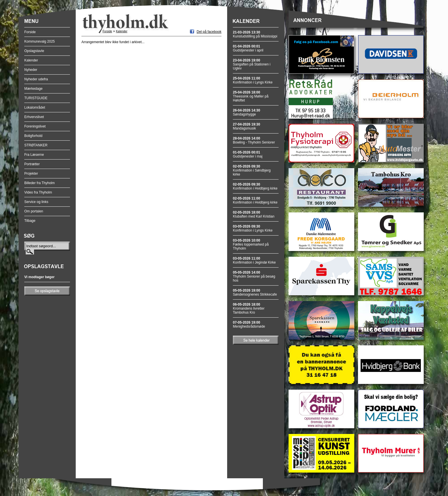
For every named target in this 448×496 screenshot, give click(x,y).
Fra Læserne (34, 155)
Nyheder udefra (36, 79)
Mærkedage (33, 89)
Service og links (36, 202)
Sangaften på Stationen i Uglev (252, 64)
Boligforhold (33, 136)
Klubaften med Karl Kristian (254, 214)
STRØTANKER (36, 145)
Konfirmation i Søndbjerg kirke (252, 170)
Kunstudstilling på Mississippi (255, 34)
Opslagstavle (34, 51)
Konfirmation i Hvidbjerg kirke (255, 186)
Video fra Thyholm (38, 192)
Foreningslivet (35, 126)
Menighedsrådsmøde (249, 324)
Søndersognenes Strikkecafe (255, 292)
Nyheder (31, 70)
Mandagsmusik (246, 126)
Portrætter (32, 164)
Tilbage (30, 221)
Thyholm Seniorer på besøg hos (254, 276)
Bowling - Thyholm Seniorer (254, 140)
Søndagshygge (246, 112)
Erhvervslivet (34, 117)
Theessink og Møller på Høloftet (251, 96)
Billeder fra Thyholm (40, 183)
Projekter (31, 174)
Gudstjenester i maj (248, 154)
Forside (30, 32)
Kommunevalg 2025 (40, 41)
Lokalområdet (35, 107)
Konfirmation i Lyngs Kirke (253, 80)
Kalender (31, 60)
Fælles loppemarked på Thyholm (251, 244)
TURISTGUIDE (36, 98)
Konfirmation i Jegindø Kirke (254, 260)
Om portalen (34, 211)
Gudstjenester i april (248, 48)
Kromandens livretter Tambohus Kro (249, 308)
